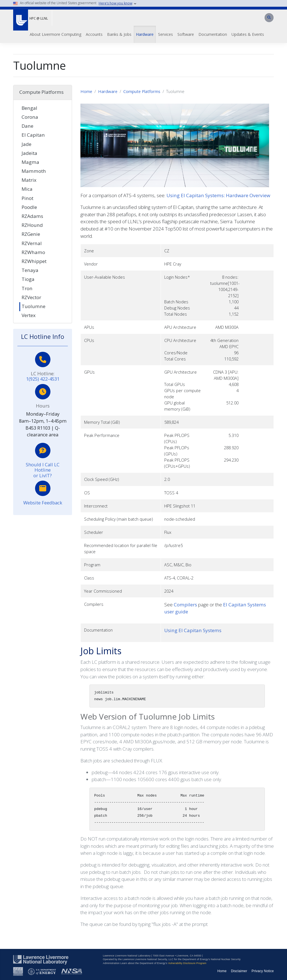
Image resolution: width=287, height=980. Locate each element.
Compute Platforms (142, 91)
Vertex (29, 315)
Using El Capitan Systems (193, 630)
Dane (27, 126)
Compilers (185, 605)
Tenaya (30, 270)
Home (86, 91)
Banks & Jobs (119, 34)
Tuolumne (33, 306)
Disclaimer (239, 971)
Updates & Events (248, 34)
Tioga (28, 279)
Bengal (29, 108)
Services (166, 34)
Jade (26, 144)
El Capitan (33, 135)
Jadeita (29, 153)
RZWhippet (34, 261)
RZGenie (31, 234)
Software (186, 34)
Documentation (213, 34)
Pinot (27, 198)
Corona (30, 117)
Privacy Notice (263, 971)
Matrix (29, 180)
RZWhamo (33, 252)
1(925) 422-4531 (43, 379)
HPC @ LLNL (39, 18)
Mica (27, 189)
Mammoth (34, 171)
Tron (27, 288)
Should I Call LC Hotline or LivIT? (43, 470)
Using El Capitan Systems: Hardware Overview (218, 195)
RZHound (32, 225)
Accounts (94, 34)
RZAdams (32, 216)
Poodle (29, 207)
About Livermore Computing (55, 34)
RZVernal (32, 243)
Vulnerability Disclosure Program (187, 963)
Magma (30, 162)
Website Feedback (43, 503)
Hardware (145, 34)
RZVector (31, 297)
